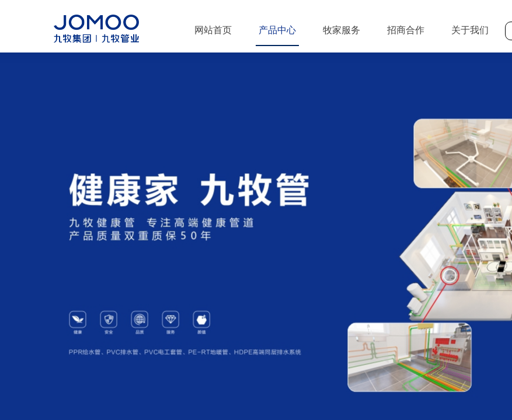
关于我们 (470, 30)
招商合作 (406, 30)
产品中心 (277, 30)
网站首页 (213, 30)
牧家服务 (342, 30)
